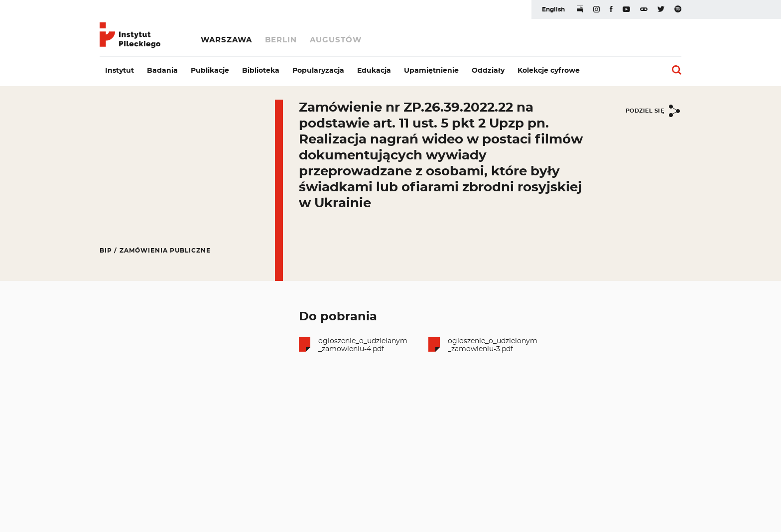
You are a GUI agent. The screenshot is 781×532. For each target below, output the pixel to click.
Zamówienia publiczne (165, 251)
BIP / (108, 251)
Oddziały (488, 71)
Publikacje (210, 71)
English (553, 9)
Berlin (281, 40)
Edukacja (374, 71)
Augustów (336, 40)
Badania (162, 71)
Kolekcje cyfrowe (549, 71)
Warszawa (226, 40)
